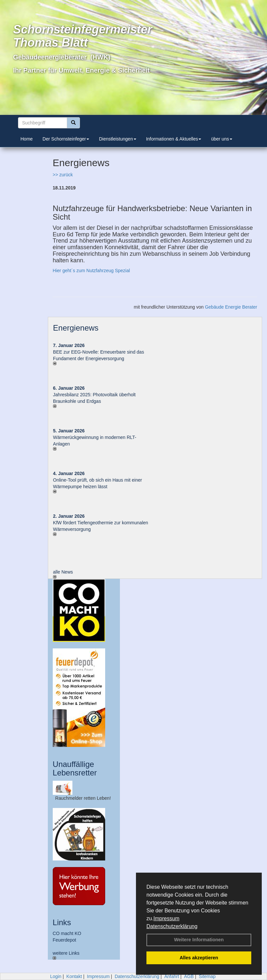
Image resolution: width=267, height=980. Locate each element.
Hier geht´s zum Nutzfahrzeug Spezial (91, 271)
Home (27, 139)
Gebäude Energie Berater (231, 307)
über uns (221, 139)
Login (56, 976)
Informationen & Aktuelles (174, 139)
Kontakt (74, 976)
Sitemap (207, 976)
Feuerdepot (65, 940)
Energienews (76, 328)
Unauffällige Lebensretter (75, 768)
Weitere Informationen (199, 940)
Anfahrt (172, 976)
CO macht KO (67, 933)
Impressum (166, 918)
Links (62, 922)
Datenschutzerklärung (172, 926)
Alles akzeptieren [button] (199, 958)
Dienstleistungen (118, 139)
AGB (189, 976)
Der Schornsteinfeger (66, 139)
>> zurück (63, 175)
